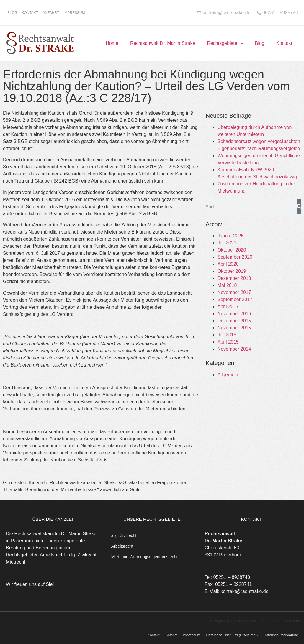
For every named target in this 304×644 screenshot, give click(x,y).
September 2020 (235, 257)
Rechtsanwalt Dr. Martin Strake (163, 43)
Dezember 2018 (234, 278)
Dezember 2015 (234, 321)
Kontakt (30, 13)
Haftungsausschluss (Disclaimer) (232, 635)
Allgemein (228, 375)
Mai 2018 (227, 285)
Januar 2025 (231, 236)
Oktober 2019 (232, 271)
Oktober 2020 (232, 250)
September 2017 (235, 299)
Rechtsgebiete (225, 43)
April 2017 (228, 307)
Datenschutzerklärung (281, 635)
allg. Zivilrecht (124, 535)
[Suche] (299, 206)
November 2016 (234, 314)
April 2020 (228, 264)
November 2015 (234, 328)
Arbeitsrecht (122, 546)
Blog (12, 13)
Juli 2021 (227, 243)
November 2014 (234, 349)
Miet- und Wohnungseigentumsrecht (144, 557)
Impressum (74, 13)
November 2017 (234, 292)
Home (112, 43)
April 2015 (228, 342)
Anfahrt (51, 13)
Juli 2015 (227, 335)
